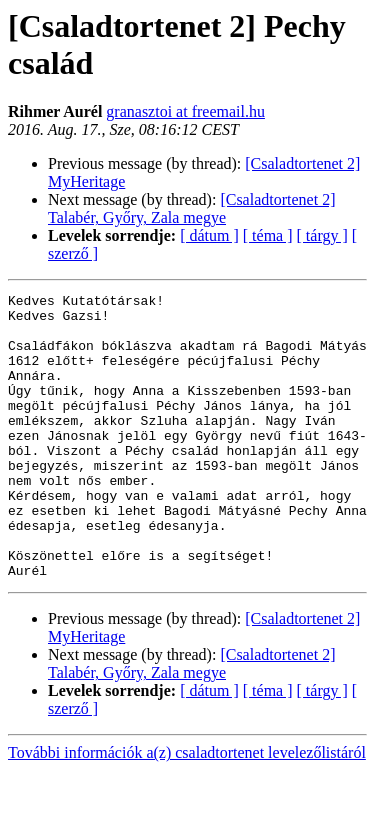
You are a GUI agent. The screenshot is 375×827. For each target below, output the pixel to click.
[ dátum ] (209, 235)
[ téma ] (268, 235)
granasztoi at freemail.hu (185, 111)
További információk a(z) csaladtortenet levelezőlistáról (187, 809)
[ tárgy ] (322, 235)
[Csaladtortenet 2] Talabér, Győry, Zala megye (191, 208)
